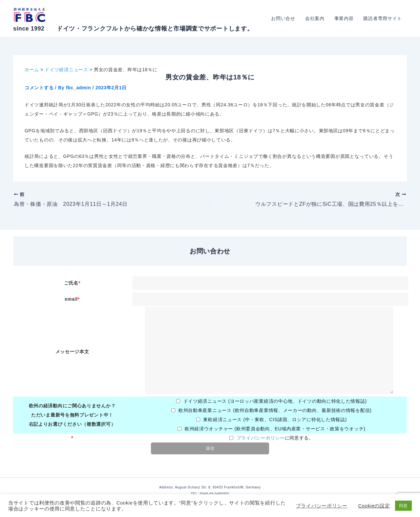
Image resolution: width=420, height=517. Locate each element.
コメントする (39, 88)
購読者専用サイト (383, 18)
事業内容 (345, 18)
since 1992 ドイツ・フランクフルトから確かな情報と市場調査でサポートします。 (133, 29)
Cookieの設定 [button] (374, 506)
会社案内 (316, 18)
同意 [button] (403, 506)
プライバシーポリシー (261, 438)
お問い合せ (285, 18)
